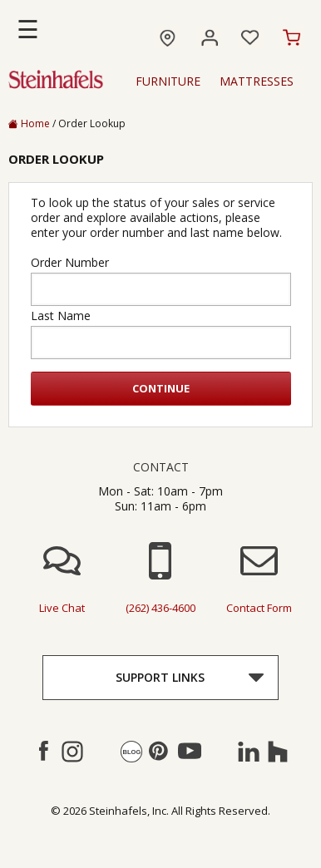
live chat (62, 608)
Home (29, 123)
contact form (259, 608)
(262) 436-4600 (160, 608)
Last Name (61, 316)
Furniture (168, 81)
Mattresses (257, 81)
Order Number (70, 263)
